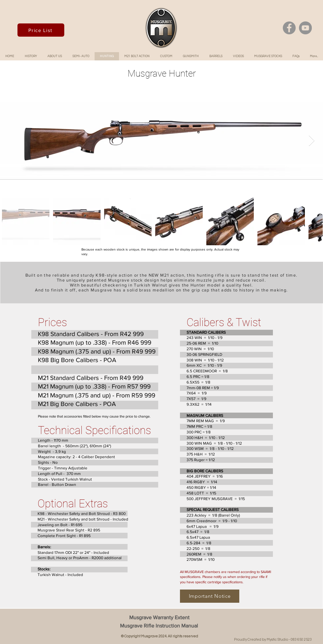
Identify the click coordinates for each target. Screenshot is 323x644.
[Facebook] (289, 28)
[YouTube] (305, 28)
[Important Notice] (210, 596)
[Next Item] (312, 141)
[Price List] (41, 30)
